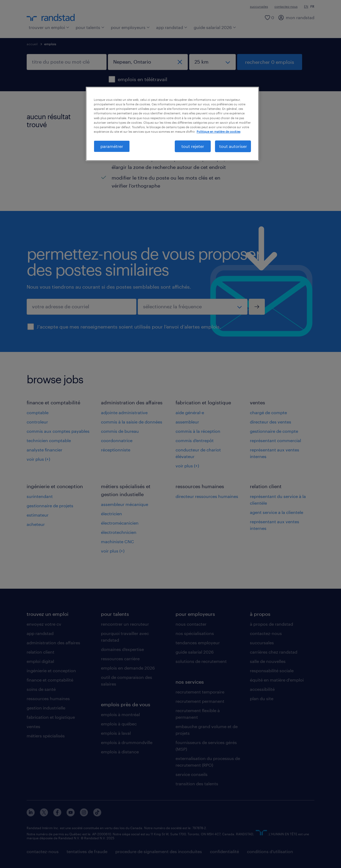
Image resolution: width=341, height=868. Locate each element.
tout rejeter (193, 146)
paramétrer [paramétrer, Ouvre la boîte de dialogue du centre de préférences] (112, 146)
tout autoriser (233, 146)
